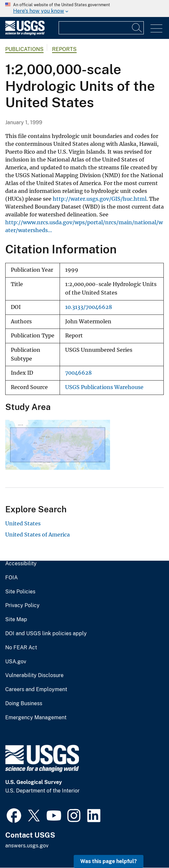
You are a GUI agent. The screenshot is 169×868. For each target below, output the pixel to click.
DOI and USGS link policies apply (46, 634)
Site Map (16, 620)
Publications (24, 49)
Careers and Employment (36, 689)
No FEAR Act (21, 648)
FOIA (11, 578)
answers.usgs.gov (27, 846)
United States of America (38, 535)
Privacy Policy (22, 605)
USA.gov (16, 662)
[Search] (137, 28)
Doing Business (24, 704)
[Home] (25, 34)
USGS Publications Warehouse (104, 387)
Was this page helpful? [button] (109, 861)
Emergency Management (36, 718)
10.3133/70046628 (89, 307)
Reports (64, 49)
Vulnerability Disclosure (34, 675)
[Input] (101, 28)
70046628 (78, 373)
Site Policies (20, 592)
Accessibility (21, 564)
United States (23, 523)
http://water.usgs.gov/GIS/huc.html (100, 199)
